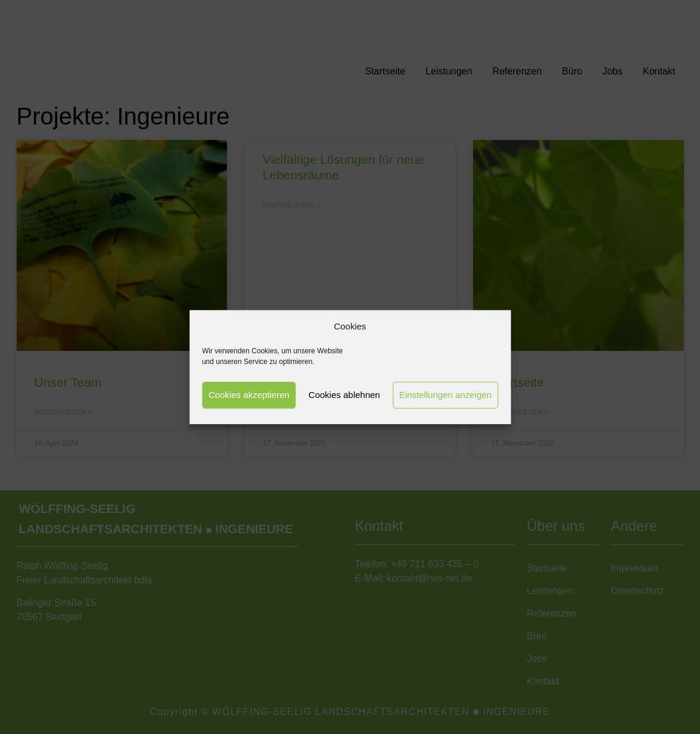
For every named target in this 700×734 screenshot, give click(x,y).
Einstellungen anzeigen (445, 395)
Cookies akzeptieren (249, 395)
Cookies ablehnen (344, 395)
